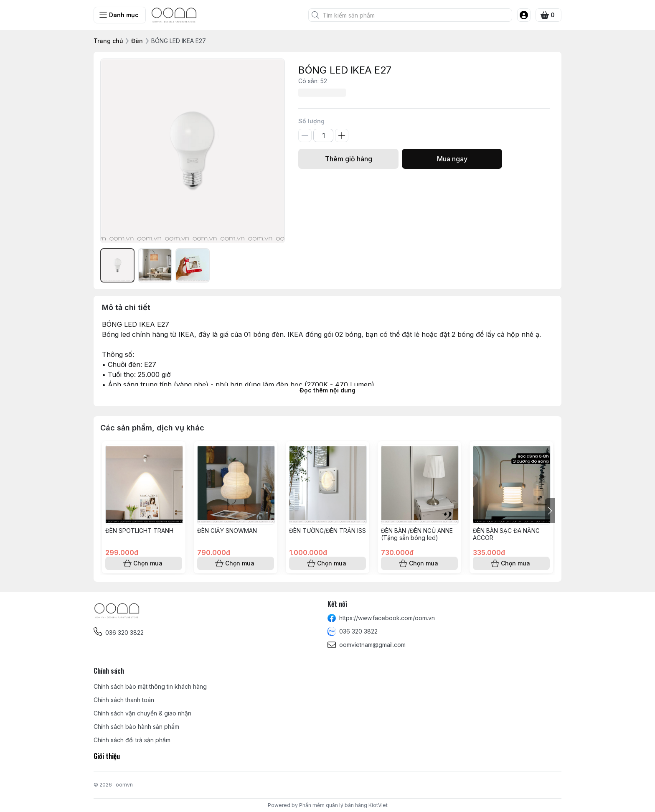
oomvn (124, 785)
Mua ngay (452, 159)
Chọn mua (144, 563)
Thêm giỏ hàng (348, 159)
